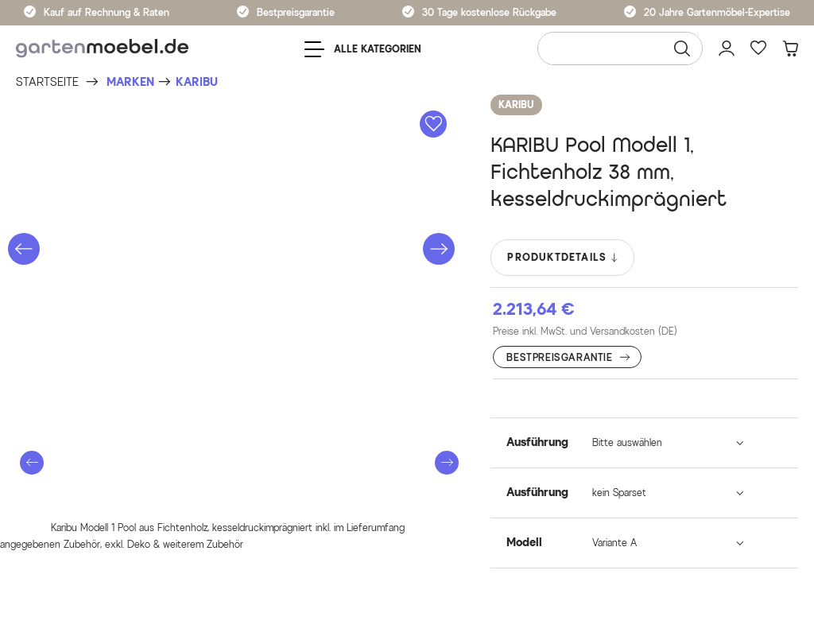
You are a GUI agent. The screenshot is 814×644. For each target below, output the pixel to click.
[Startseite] (47, 82)
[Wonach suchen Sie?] (620, 48)
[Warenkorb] (790, 48)
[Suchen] (682, 48)
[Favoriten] (758, 48)
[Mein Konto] (727, 48)
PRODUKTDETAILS (563, 258)
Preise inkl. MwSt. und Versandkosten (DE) (585, 331)
